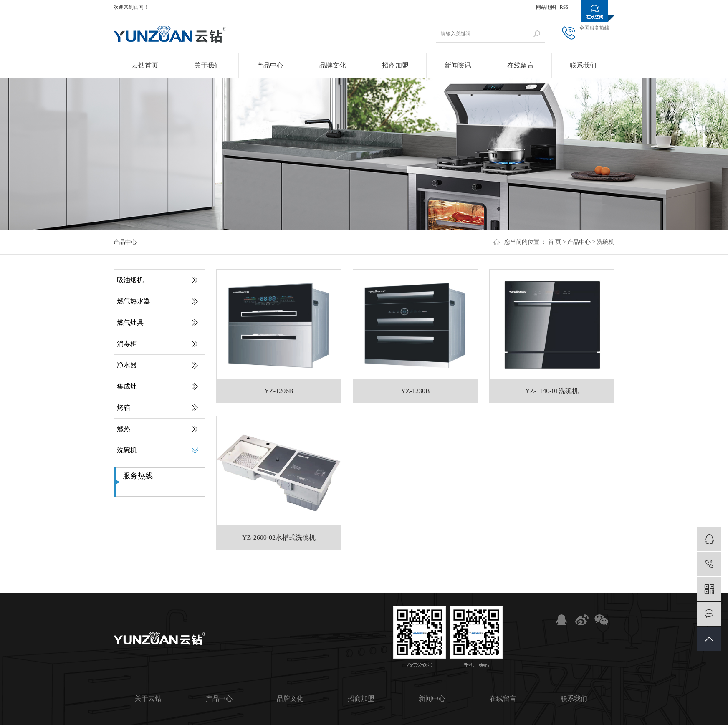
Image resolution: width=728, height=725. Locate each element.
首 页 (555, 242)
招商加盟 (395, 65)
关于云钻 (148, 698)
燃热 (124, 429)
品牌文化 (333, 65)
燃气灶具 (130, 322)
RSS (564, 7)
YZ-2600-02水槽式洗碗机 (279, 537)
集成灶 (127, 386)
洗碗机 (606, 242)
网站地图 (546, 7)
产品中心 (270, 65)
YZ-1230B (415, 391)
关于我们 (207, 65)
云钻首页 (145, 65)
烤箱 (124, 408)
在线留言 (521, 65)
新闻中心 (432, 698)
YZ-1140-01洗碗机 (552, 391)
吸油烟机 (130, 280)
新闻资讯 (458, 65)
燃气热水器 (134, 301)
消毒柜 (127, 344)
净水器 (127, 365)
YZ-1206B (279, 391)
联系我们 (583, 65)
